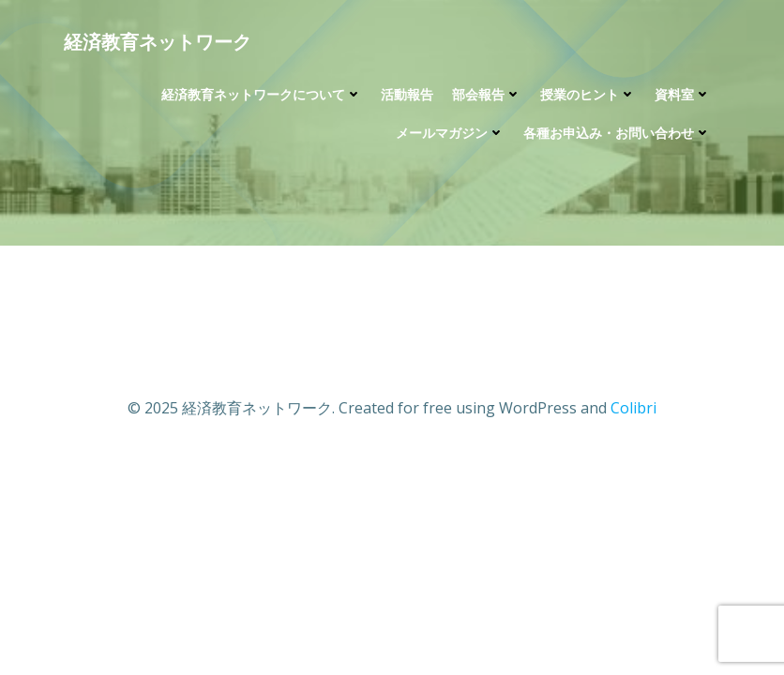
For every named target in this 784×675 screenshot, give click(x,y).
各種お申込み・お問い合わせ (617, 133)
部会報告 (487, 94)
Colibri (633, 408)
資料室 (683, 94)
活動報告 (407, 94)
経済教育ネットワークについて (262, 94)
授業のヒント (588, 94)
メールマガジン (450, 133)
